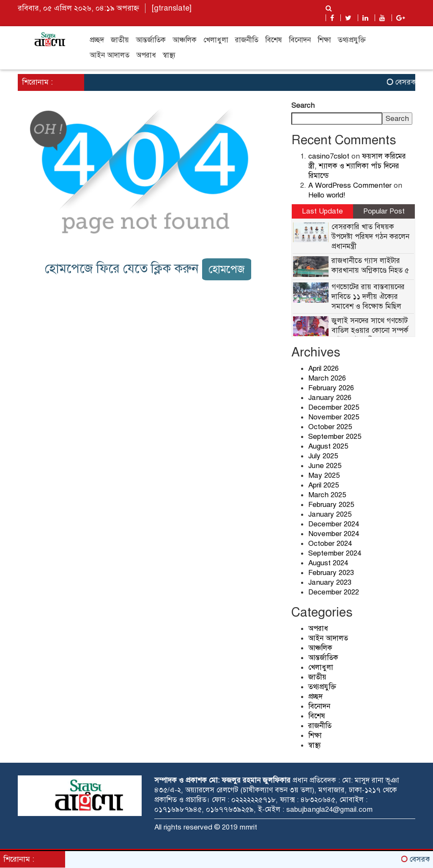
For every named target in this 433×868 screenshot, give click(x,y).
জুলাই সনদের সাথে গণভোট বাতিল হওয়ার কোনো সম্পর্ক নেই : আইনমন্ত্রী (370, 330)
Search (303, 105)
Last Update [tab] (322, 211)
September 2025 (335, 437)
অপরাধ (146, 55)
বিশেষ (274, 40)
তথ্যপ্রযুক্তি (352, 40)
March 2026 (327, 378)
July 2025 (323, 456)
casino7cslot (329, 156)
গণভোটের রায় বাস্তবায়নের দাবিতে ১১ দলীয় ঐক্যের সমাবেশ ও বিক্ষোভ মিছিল (368, 297)
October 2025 (330, 427)
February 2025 (331, 505)
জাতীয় (120, 40)
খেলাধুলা (216, 40)
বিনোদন (300, 40)
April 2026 (323, 368)
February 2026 (331, 388)
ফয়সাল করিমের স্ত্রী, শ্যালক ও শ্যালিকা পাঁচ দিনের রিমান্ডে (357, 166)
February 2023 (331, 573)
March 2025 (327, 495)
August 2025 (328, 446)
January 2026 (330, 398)
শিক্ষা (324, 40)
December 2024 (334, 524)
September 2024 (335, 553)
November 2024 (334, 534)
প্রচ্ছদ (97, 40)
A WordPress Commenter (350, 185)
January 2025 (330, 514)
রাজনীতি (247, 40)
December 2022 (334, 592)
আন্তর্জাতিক (151, 40)
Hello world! (327, 195)
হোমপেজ (227, 269)
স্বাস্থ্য (169, 55)
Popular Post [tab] (384, 211)
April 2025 (323, 485)
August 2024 (328, 563)
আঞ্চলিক (185, 40)
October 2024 (330, 544)
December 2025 (334, 407)
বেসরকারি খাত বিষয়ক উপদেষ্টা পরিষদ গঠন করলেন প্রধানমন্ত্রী (370, 237)
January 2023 (330, 582)
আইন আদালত (110, 55)
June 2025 (325, 466)
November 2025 (334, 417)
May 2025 (324, 475)
